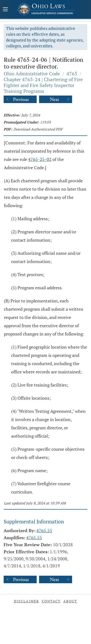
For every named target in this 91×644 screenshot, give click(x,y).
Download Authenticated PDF (38, 129)
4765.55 (44, 530)
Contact (51, 601)
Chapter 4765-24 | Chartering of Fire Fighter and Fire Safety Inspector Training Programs (43, 85)
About (70, 601)
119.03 (45, 122)
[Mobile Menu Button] (5, 10)
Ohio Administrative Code (32, 74)
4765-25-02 (40, 159)
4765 (72, 74)
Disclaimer (26, 601)
